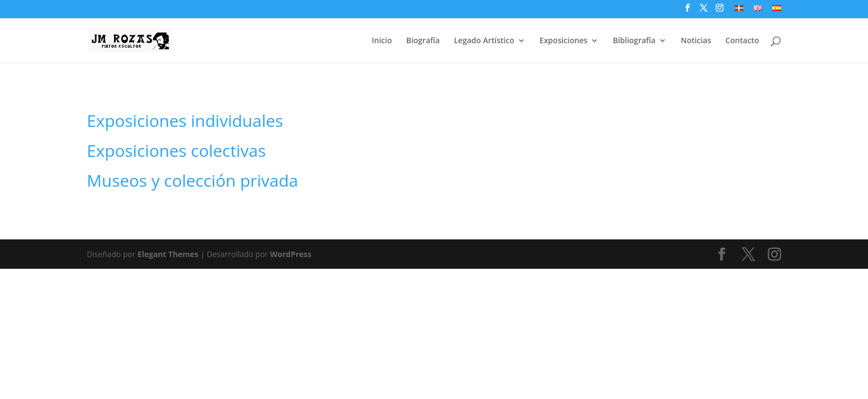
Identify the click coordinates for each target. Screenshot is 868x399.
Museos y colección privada (193, 180)
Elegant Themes (168, 254)
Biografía (423, 41)
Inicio (382, 41)
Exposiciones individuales (185, 121)
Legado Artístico (484, 41)
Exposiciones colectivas (176, 150)
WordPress (291, 254)
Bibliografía (634, 41)
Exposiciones (564, 41)
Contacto (742, 41)
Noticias (696, 41)
